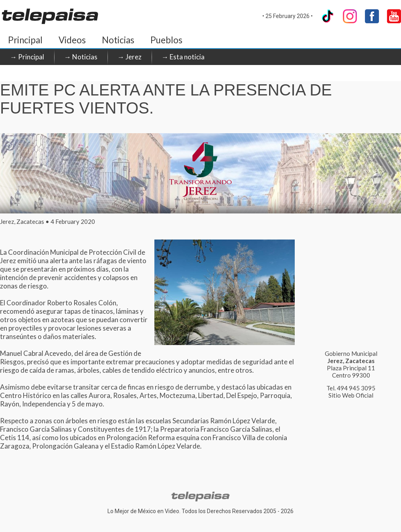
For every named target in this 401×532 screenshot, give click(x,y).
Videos (72, 40)
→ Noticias (81, 57)
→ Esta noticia (183, 57)
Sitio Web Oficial (351, 395)
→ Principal (27, 57)
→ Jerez (130, 57)
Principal (25, 40)
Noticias (118, 40)
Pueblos (166, 40)
